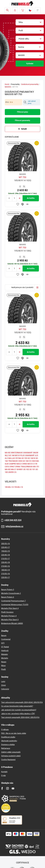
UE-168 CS (27, 461)
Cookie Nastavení (8, 760)
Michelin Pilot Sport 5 (10, 620)
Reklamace (6, 748)
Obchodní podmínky (9, 741)
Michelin (5, 658)
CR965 (25, 464)
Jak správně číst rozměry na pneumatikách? (19, 710)
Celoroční (5, 689)
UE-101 (32, 469)
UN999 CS (12, 472)
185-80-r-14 (9, 487)
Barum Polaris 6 (8, 597)
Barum (4, 636)
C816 (7, 467)
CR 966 (18, 458)
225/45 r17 (5, 547)
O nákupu (5, 730)
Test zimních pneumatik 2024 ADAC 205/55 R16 (20, 717)
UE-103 (24, 458)
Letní (3, 681)
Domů (7, 84)
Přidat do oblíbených (18, 204)
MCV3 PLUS (20, 455)
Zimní (3, 685)
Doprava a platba (8, 745)
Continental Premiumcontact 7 (13, 601)
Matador (5, 654)
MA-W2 (8, 469)
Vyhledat (30, 64)
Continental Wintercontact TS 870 (15, 605)
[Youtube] (13, 788)
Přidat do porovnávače (23, 204)
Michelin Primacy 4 (9, 616)
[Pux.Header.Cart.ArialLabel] (23, 10)
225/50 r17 (5, 577)
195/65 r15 (5, 551)
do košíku (31, 198)
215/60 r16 (5, 566)
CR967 (12, 467)
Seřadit (24, 129)
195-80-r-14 (18, 487)
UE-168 (12, 455)
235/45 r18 (5, 562)
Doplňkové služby (8, 737)
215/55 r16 (5, 574)
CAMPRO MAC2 (15, 464)
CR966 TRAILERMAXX (24, 467)
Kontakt (4, 772)
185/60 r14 (5, 570)
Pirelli (3, 669)
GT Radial (5, 647)
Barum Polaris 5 (8, 590)
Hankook (5, 651)
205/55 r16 (5, 544)
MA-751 (36, 467)
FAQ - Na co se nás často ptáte (14, 733)
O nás (3, 775)
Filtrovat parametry (22, 120)
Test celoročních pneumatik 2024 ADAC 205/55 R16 (22, 702)
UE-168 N (31, 458)
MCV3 (30, 464)
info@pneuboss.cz (14, 526)
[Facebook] (2, 788)
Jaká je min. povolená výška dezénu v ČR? (18, 714)
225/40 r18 (5, 555)
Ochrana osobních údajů (11, 756)
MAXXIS (8, 87)
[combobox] (30, 22)
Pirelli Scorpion (7, 612)
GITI (3, 643)
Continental (6, 639)
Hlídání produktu (27, 204)
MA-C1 (14, 469)
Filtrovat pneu (22, 112)
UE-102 (26, 469)
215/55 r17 (5, 559)
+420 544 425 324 (13, 520)
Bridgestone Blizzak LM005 (12, 623)
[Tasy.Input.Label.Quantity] (14, 198)
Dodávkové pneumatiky (30, 84)
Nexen (4, 662)
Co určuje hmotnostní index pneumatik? (17, 706)
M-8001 (20, 469)
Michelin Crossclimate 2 (11, 593)
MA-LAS (12, 458)
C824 (34, 461)
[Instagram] (7, 788)
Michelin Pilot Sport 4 (10, 608)
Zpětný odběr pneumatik (11, 752)
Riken (3, 666)
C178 (35, 464)
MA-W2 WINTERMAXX (14, 453)
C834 (20, 461)
